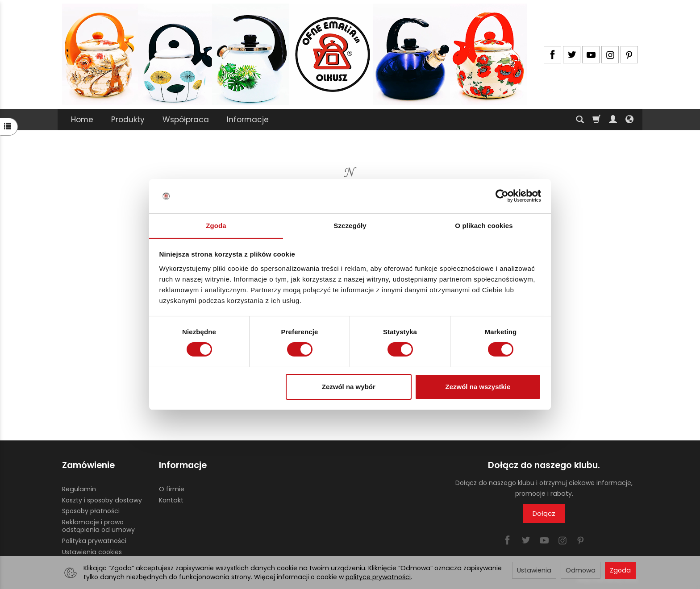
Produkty (128, 120)
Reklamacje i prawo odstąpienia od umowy (98, 526)
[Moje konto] (613, 120)
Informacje (248, 120)
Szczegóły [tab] (350, 225)
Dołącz (544, 513)
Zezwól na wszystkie (478, 387)
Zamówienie (88, 465)
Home (82, 120)
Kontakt (171, 500)
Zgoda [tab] (216, 225)
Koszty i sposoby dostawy (102, 500)
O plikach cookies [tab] (484, 225)
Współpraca (186, 120)
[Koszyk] (596, 120)
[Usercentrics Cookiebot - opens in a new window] (502, 196)
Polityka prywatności (94, 540)
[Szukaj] (580, 120)
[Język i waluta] (629, 120)
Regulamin (79, 489)
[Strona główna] (295, 54)
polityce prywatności (378, 577)
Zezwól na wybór (349, 387)
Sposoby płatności (91, 511)
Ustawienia (534, 570)
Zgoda (620, 570)
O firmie (172, 489)
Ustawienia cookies (92, 552)
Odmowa (581, 570)
